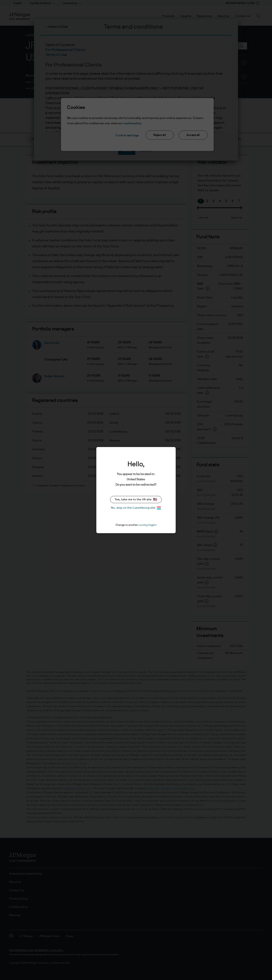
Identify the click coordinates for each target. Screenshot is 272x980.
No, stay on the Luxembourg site (136, 508)
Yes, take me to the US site (136, 499)
